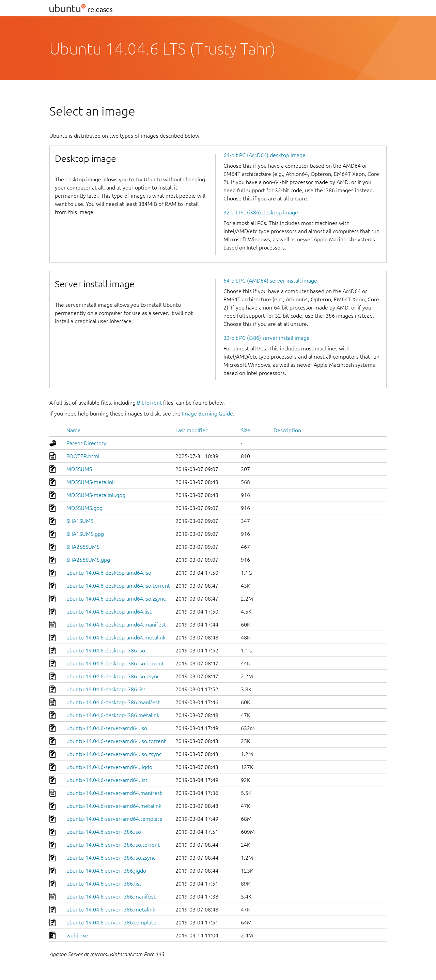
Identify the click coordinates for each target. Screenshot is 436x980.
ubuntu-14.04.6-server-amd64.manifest (114, 793)
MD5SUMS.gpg (84, 508)
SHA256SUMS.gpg (88, 560)
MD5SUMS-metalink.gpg (96, 495)
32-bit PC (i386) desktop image (261, 212)
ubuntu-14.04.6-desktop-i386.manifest (113, 702)
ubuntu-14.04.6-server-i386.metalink (111, 909)
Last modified (192, 430)
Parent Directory (86, 443)
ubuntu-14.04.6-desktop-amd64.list (109, 612)
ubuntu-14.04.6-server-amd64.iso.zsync (114, 754)
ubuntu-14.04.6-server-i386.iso (104, 832)
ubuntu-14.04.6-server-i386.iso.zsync (111, 858)
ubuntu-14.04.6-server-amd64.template (114, 819)
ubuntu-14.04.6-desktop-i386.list (106, 689)
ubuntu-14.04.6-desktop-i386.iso (106, 650)
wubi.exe (77, 935)
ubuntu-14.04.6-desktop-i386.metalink (113, 715)
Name (74, 430)
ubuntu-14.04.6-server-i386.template (111, 922)
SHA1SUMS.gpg (85, 534)
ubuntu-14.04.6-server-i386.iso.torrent (113, 845)
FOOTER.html (83, 456)
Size (246, 430)
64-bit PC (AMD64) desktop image (264, 155)
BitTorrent (149, 403)
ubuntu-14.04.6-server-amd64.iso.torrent (116, 741)
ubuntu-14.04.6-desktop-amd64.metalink (116, 637)
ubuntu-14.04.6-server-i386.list (104, 884)
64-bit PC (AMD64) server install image (270, 281)
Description (287, 430)
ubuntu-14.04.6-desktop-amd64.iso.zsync (116, 599)
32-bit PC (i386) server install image (267, 338)
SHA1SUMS (80, 521)
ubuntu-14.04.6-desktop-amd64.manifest (116, 624)
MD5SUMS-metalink (91, 482)
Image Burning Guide (207, 413)
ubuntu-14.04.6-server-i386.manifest (111, 896)
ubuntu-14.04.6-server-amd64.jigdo (109, 767)
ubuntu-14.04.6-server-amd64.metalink (114, 806)
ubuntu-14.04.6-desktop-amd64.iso (109, 573)
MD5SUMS (79, 469)
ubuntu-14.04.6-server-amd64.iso (107, 728)
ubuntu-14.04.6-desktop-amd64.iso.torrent (118, 586)
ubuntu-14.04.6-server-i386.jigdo (106, 871)
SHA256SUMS (83, 547)
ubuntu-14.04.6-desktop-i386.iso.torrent (115, 663)
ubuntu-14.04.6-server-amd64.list (107, 780)
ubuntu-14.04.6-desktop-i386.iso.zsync (113, 676)
